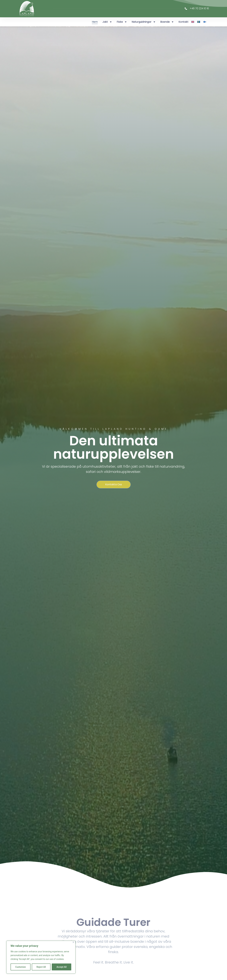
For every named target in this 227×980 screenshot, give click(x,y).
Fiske (122, 22)
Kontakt (184, 22)
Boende (167, 22)
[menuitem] (193, 22)
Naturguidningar (144, 22)
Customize (21, 967)
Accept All (62, 967)
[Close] (73, 942)
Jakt (107, 22)
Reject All (41, 967)
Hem (95, 22)
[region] (41, 957)
